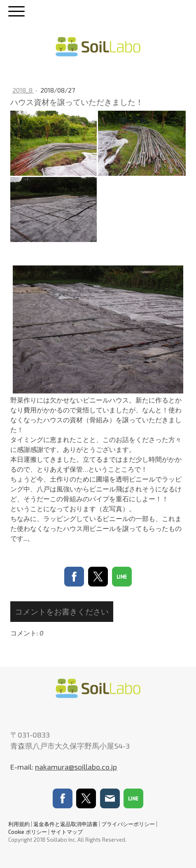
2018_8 (23, 90)
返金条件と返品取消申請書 (65, 824)
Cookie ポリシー (28, 832)
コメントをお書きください (62, 611)
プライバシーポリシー (128, 824)
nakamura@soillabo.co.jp (76, 767)
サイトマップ (67, 832)
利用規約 (19, 824)
